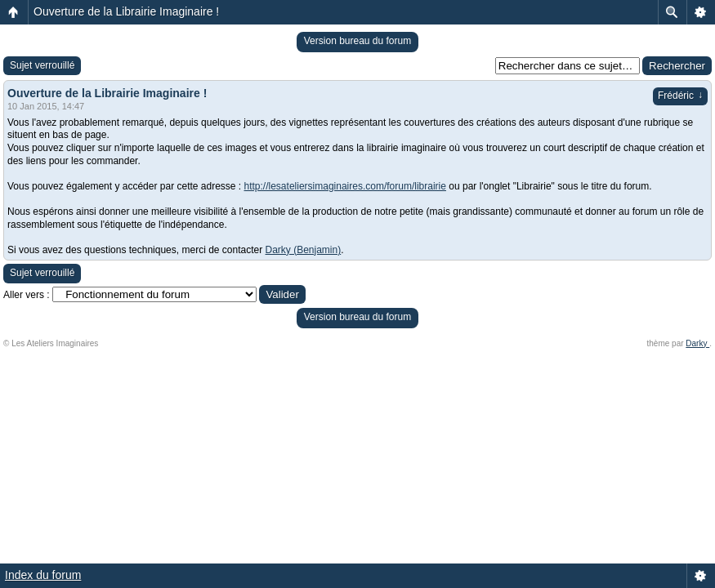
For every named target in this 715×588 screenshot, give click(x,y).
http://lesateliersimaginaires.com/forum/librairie (345, 186)
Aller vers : (27, 295)
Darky (697, 343)
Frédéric (680, 96)
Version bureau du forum (357, 41)
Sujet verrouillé (42, 65)
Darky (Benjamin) (304, 250)
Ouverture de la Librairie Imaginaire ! (126, 11)
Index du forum (43, 575)
